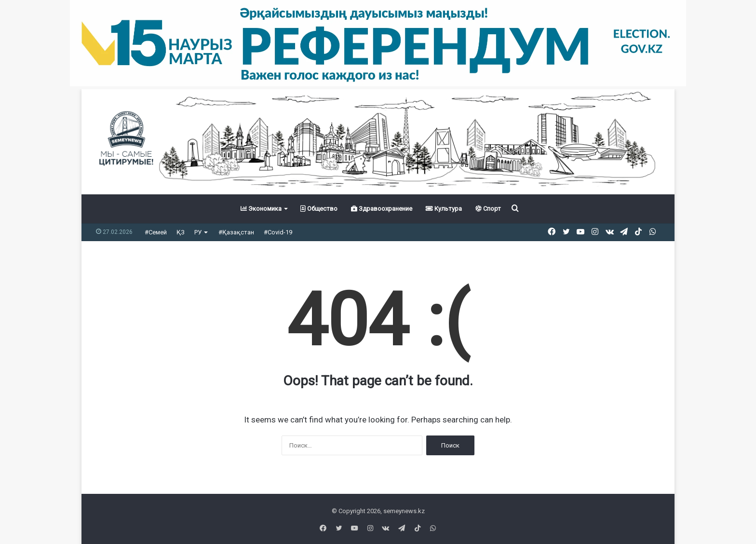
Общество (319, 209)
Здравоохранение (382, 209)
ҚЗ (181, 232)
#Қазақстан (236, 232)
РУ (198, 232)
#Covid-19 (278, 232)
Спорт (488, 209)
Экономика (261, 209)
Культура (444, 209)
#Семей (156, 232)
